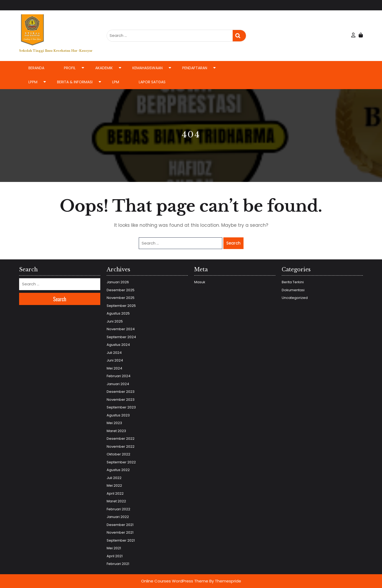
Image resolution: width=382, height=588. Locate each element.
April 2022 (115, 493)
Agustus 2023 (118, 415)
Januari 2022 (118, 517)
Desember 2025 (121, 290)
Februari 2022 (118, 509)
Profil (70, 68)
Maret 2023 (116, 431)
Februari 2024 (119, 376)
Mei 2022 (114, 485)
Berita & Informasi (75, 82)
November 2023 (121, 400)
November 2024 (121, 329)
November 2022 (121, 447)
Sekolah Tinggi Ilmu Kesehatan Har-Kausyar (56, 51)
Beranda (36, 68)
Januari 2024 (118, 384)
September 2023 (121, 407)
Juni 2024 (115, 360)
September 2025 (121, 306)
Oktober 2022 (118, 454)
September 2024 (121, 337)
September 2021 (121, 540)
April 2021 (115, 556)
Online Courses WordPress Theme (175, 581)
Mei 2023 (114, 423)
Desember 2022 (121, 439)
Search (239, 36)
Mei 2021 (114, 548)
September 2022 (121, 462)
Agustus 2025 (118, 313)
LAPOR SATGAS (152, 82)
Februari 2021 (118, 564)
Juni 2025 (115, 321)
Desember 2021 (120, 525)
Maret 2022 (116, 501)
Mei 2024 (114, 368)
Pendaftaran (195, 68)
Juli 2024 (114, 353)
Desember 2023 (121, 392)
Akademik (104, 68)
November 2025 (121, 298)
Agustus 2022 (118, 470)
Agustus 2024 (118, 345)
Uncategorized (295, 298)
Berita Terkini (293, 282)
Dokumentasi (293, 290)
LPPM (33, 82)
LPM (116, 82)
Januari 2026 (118, 282)
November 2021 (120, 532)
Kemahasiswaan (147, 68)
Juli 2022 (114, 478)
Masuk (200, 282)
